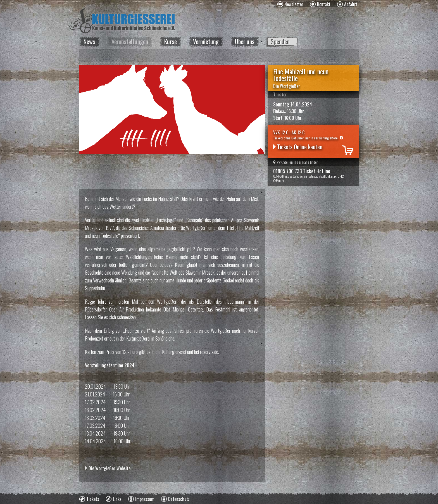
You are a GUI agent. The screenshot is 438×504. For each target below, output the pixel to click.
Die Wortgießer (287, 86)
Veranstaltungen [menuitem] (130, 41)
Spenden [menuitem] (280, 41)
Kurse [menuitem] (171, 41)
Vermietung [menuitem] (206, 41)
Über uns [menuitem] (245, 41)
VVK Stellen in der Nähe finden (296, 162)
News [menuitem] (89, 41)
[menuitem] (290, 4)
